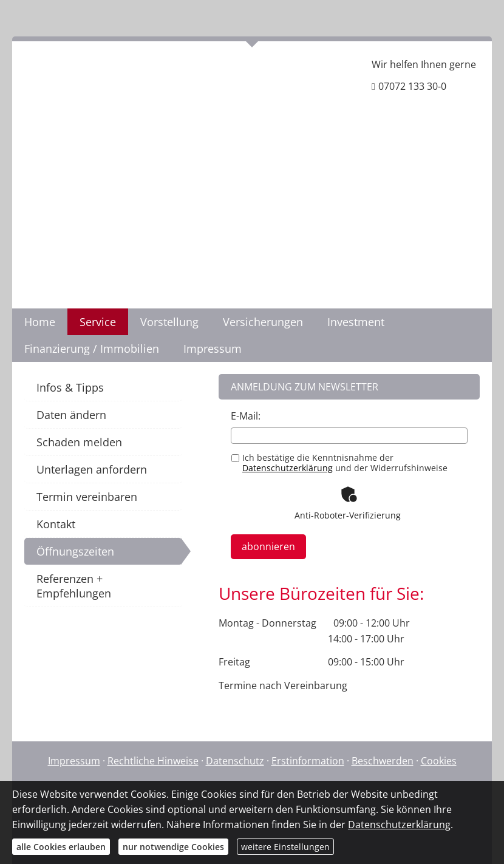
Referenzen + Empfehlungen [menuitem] (74, 586)
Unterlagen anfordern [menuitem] (92, 469)
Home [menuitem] (40, 322)
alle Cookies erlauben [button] (61, 847)
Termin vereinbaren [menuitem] (87, 497)
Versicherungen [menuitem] (263, 322)
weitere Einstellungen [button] (285, 847)
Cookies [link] (439, 761)
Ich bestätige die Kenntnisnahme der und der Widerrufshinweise (339, 463)
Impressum (74, 761)
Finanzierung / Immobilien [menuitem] (92, 349)
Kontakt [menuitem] (56, 524)
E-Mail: (246, 416)
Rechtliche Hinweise (153, 761)
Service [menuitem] (98, 322)
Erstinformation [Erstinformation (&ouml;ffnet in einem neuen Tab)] (308, 761)
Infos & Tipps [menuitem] (70, 387)
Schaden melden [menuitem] (79, 442)
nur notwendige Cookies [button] (173, 847)
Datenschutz (235, 761)
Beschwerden (383, 761)
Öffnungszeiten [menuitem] (75, 551)
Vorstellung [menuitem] (169, 322)
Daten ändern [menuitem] (71, 415)
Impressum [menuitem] (213, 349)
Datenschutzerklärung (288, 468)
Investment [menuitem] (356, 322)
